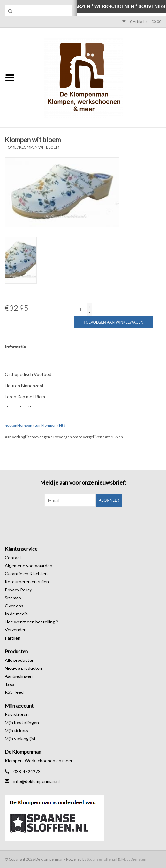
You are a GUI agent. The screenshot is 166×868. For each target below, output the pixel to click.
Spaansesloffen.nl (102, 859)
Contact (13, 557)
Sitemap (13, 598)
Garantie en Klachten (26, 573)
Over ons (14, 606)
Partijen (13, 638)
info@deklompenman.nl (37, 781)
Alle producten (20, 660)
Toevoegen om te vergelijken (78, 437)
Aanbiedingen (19, 676)
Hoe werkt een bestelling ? (31, 622)
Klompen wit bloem (39, 147)
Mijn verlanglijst (20, 738)
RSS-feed (14, 692)
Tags (10, 684)
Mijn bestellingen (22, 722)
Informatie (15, 347)
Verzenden (16, 630)
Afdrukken (114, 437)
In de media (16, 614)
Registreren (17, 714)
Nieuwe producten (23, 668)
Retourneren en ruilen (27, 581)
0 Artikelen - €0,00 (142, 22)
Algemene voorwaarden (29, 565)
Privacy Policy (18, 590)
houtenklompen (19, 425)
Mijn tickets (16, 730)
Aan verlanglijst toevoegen (27, 437)
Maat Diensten (134, 859)
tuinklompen (46, 425)
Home (11, 147)
